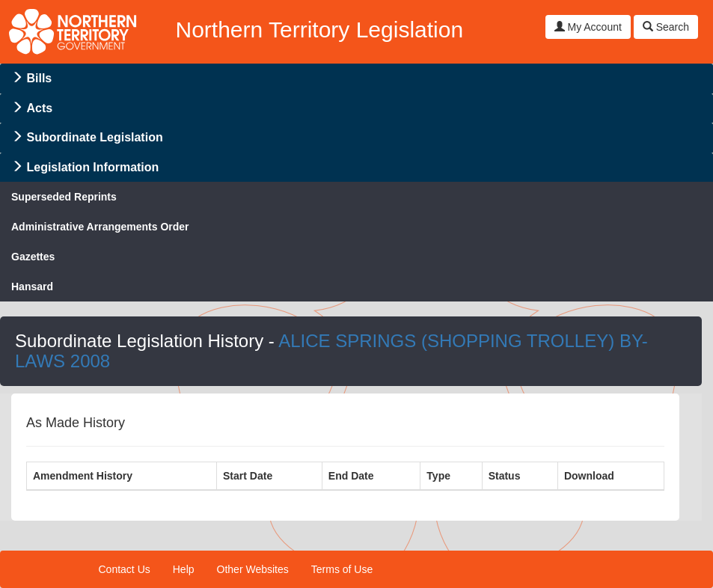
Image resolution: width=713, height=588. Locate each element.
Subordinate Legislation (94, 137)
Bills (39, 78)
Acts (39, 108)
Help (184, 569)
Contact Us (125, 569)
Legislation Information (92, 167)
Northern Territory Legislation (319, 30)
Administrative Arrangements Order (100, 227)
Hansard (32, 287)
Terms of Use (342, 569)
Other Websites (253, 569)
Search (666, 27)
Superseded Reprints (64, 197)
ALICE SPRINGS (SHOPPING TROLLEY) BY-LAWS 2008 (331, 350)
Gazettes (33, 257)
